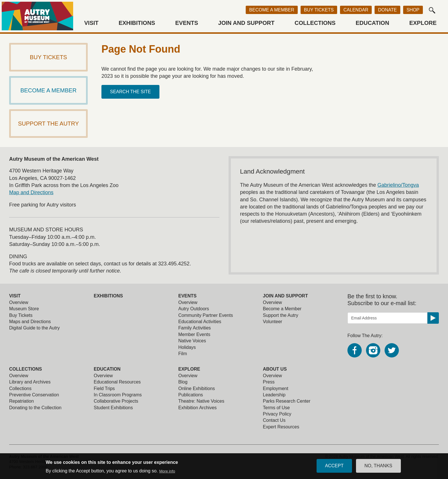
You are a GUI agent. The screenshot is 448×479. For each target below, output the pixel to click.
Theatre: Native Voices (201, 401)
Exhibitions (137, 23)
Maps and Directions (30, 322)
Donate (387, 10)
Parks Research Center (287, 401)
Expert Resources (281, 427)
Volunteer (273, 322)
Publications (191, 395)
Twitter (392, 350)
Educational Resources (117, 382)
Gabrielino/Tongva (398, 185)
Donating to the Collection (35, 408)
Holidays (187, 347)
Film (183, 354)
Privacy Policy (277, 414)
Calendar (356, 10)
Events (187, 23)
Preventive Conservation (34, 395)
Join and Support (246, 23)
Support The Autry (48, 124)
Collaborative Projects (116, 401)
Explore (423, 23)
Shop (413, 10)
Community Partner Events (206, 315)
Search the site (130, 92)
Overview (19, 302)
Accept (334, 467)
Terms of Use (276, 408)
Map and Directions (31, 192)
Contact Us (274, 420)
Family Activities (195, 328)
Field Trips (104, 388)
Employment (276, 388)
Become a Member (272, 10)
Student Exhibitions (113, 408)
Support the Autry (281, 315)
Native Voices (192, 341)
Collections (315, 23)
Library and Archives (30, 382)
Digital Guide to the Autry (34, 328)
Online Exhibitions (197, 388)
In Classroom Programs (118, 395)
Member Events (194, 334)
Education (372, 23)
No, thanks (379, 467)
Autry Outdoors (194, 309)
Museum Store (24, 309)
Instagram (373, 350)
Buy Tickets (319, 10)
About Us (275, 369)
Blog (183, 382)
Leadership (274, 395)
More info (167, 472)
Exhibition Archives (197, 408)
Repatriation (21, 401)
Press (269, 382)
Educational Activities (200, 322)
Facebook (355, 350)
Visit (91, 23)
